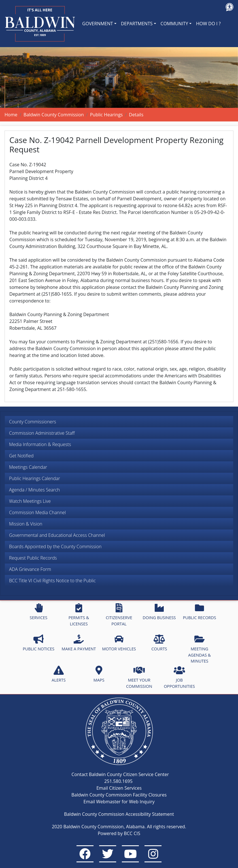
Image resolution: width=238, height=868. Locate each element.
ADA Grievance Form (30, 569)
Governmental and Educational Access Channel (57, 535)
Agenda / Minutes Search (34, 490)
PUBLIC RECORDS (199, 612)
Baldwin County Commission (54, 115)
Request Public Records (33, 558)
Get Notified (21, 456)
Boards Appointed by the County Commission (55, 547)
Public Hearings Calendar (35, 478)
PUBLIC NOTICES (39, 643)
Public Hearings (107, 115)
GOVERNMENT (98, 24)
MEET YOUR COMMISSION (139, 677)
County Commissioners (33, 422)
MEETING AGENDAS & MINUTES (199, 649)
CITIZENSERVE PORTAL (119, 615)
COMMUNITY (174, 24)
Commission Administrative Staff (42, 433)
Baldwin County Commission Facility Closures (119, 795)
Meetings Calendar (28, 467)
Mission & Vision (26, 524)
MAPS (99, 674)
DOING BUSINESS (159, 612)
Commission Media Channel (37, 512)
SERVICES (39, 612)
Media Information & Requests (40, 444)
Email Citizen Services (119, 788)
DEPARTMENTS (137, 24)
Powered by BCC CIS (119, 833)
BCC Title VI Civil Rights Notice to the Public (52, 581)
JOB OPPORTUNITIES (179, 677)
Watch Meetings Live (30, 501)
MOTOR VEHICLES (119, 643)
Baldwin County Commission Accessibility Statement (119, 814)
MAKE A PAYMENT (79, 643)
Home (11, 115)
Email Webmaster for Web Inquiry (119, 802)
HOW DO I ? (208, 24)
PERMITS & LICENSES (79, 615)
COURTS (159, 643)
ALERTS (59, 674)
